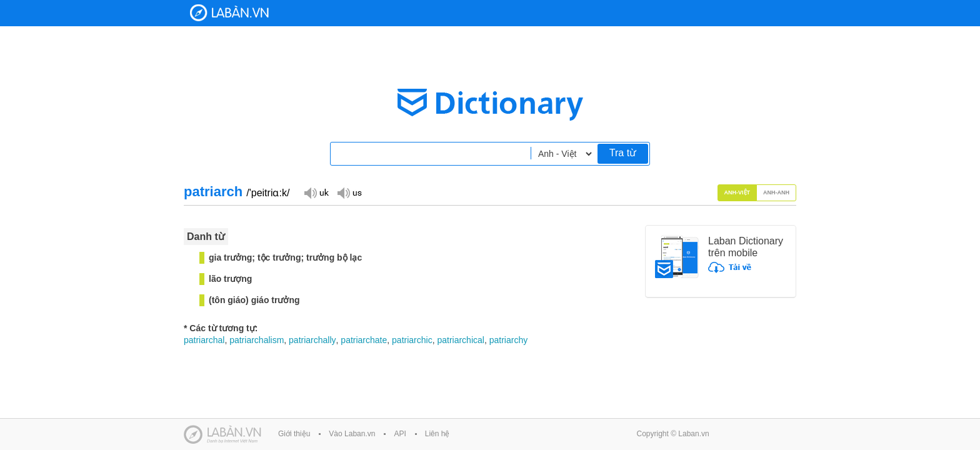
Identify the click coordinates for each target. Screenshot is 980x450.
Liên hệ (437, 434)
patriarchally (312, 340)
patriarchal (204, 340)
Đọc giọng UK (316, 192)
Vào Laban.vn (352, 434)
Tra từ (623, 153)
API (400, 434)
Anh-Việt (737, 192)
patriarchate (364, 340)
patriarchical (460, 340)
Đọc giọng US (349, 192)
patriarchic (412, 340)
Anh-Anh (776, 192)
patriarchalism (257, 340)
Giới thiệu (294, 434)
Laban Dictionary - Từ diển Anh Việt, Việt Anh (229, 13)
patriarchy (508, 340)
